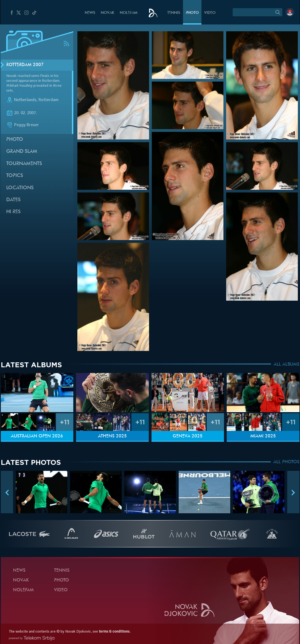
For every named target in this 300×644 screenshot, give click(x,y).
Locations (20, 188)
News (90, 13)
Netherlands (25, 100)
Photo (192, 13)
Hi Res (13, 212)
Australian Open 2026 (37, 436)
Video (210, 13)
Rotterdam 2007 (25, 65)
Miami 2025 (263, 436)
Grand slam (22, 152)
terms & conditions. (115, 631)
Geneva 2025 (188, 436)
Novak (108, 13)
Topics (15, 176)
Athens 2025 (112, 436)
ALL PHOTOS (286, 462)
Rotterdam (49, 100)
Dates (13, 200)
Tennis (174, 13)
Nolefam (129, 13)
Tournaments (24, 164)
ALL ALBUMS (287, 365)
